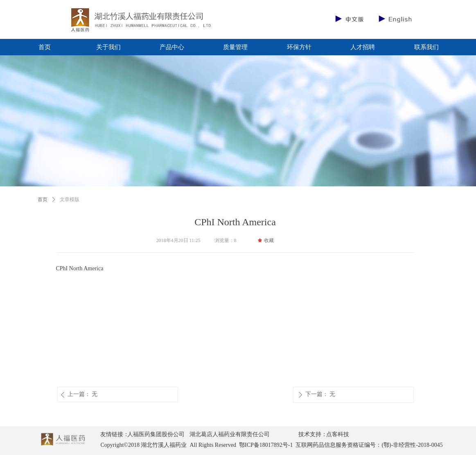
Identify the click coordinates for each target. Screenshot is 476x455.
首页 (43, 199)
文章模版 (70, 199)
